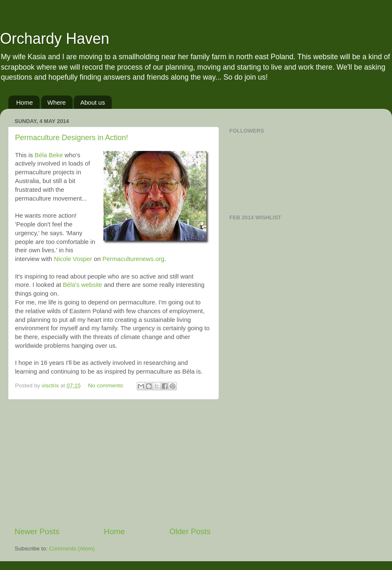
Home (25, 102)
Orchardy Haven (55, 39)
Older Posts (190, 531)
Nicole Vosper (73, 259)
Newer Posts (37, 531)
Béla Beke (49, 155)
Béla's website (83, 285)
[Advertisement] (113, 463)
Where (57, 102)
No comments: (107, 385)
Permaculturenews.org (134, 259)
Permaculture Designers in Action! (72, 138)
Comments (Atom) (72, 549)
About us (92, 102)
